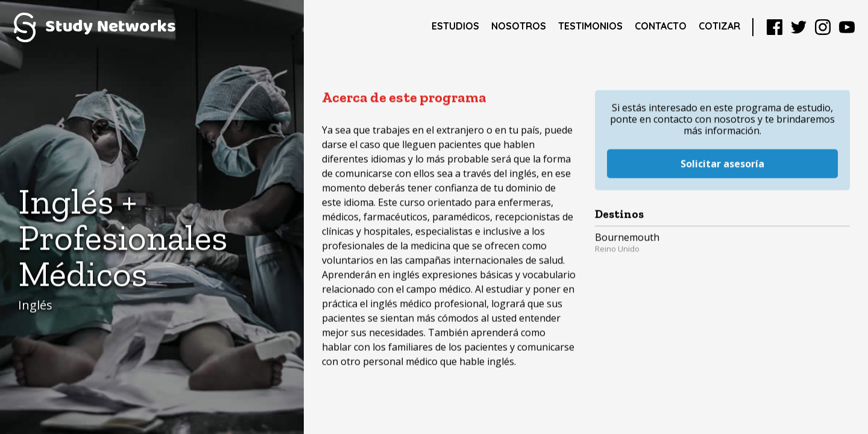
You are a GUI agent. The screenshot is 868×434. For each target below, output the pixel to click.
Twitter (799, 27)
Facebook (775, 27)
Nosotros (519, 26)
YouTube (847, 27)
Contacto (661, 26)
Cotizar (719, 26)
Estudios (455, 26)
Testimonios (590, 26)
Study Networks (94, 27)
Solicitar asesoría (722, 151)
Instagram (823, 27)
